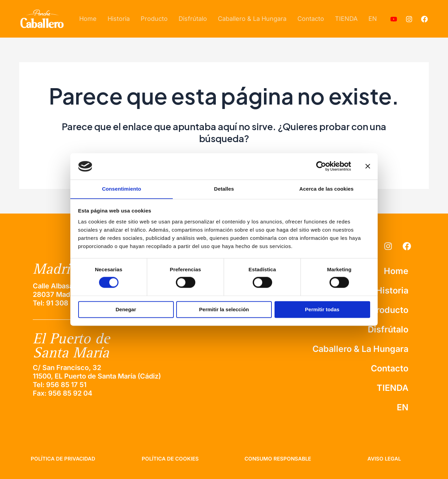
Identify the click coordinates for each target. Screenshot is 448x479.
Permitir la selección (224, 310)
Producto (154, 19)
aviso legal (384, 459)
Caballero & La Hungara (252, 19)
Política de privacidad (63, 459)
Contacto (311, 19)
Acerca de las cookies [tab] (327, 189)
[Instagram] (409, 19)
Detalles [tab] (224, 189)
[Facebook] (424, 19)
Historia (119, 19)
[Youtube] (394, 19)
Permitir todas (322, 310)
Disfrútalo (193, 19)
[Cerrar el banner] (368, 166)
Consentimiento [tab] (122, 189)
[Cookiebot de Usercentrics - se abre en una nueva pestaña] (321, 166)
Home (88, 19)
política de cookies (170, 459)
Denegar (126, 310)
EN (373, 19)
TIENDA (346, 19)
